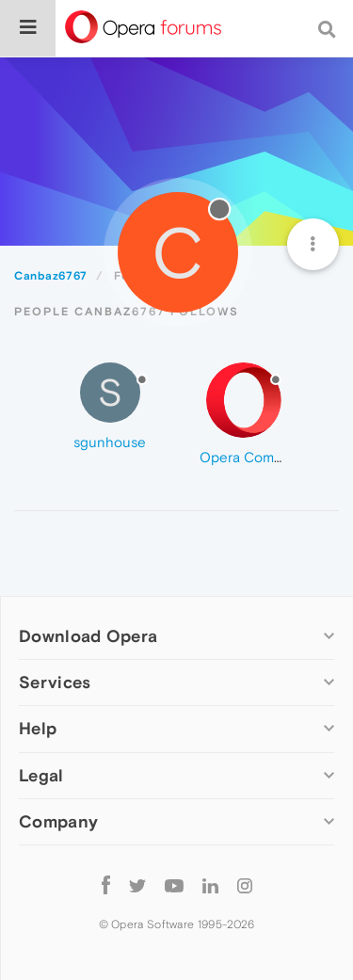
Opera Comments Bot (270, 457)
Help (38, 728)
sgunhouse (110, 442)
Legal (41, 775)
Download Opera (88, 636)
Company (58, 821)
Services (55, 682)
